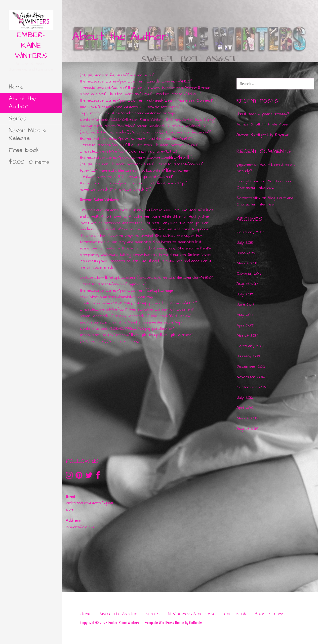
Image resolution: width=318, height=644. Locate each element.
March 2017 (247, 335)
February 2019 (250, 232)
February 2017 (250, 346)
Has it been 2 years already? (263, 114)
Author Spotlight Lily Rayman (263, 135)
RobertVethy (248, 198)
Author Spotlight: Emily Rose (262, 124)
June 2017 (245, 304)
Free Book (24, 150)
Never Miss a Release (27, 134)
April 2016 (245, 408)
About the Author (22, 102)
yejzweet (245, 164)
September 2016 (251, 387)
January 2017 (249, 356)
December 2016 (251, 366)
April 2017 (245, 325)
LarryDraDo (248, 181)
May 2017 (245, 315)
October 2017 (249, 274)
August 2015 (247, 429)
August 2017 (247, 284)
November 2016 (251, 377)
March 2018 (247, 263)
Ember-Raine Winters (31, 45)
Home (16, 87)
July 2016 (245, 398)
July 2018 (245, 242)
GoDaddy (195, 623)
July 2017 (245, 294)
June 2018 (246, 253)
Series (18, 119)
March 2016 (247, 418)
